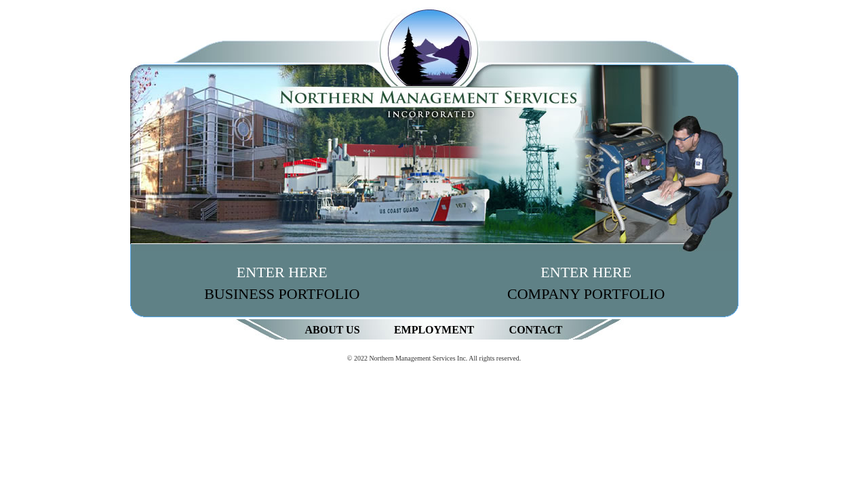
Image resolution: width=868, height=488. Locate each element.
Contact (536, 330)
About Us (332, 330)
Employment (434, 330)
